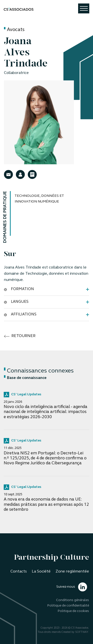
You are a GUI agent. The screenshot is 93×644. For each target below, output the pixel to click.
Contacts (19, 572)
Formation (19, 289)
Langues (16, 302)
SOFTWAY (82, 632)
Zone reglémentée (72, 572)
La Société (41, 572)
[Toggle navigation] (84, 8)
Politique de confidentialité (68, 606)
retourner (20, 336)
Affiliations (20, 314)
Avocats (16, 30)
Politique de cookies (73, 611)
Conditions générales (73, 600)
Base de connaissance (25, 378)
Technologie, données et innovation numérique (39, 199)
